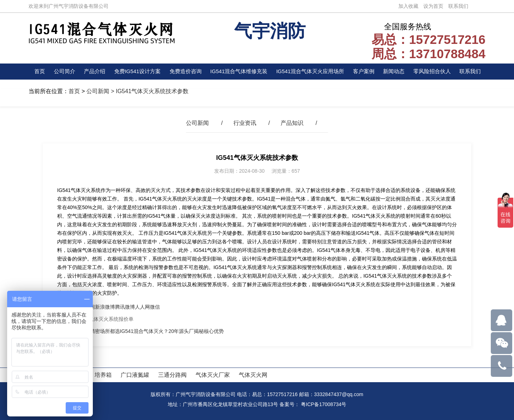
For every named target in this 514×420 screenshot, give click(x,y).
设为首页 (433, 6)
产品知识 (292, 123)
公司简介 (64, 72)
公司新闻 (98, 91)
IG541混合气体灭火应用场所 (312, 72)
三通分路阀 (172, 375)
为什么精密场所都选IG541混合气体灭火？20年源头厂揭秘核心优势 (150, 331)
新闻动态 (396, 72)
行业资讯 (245, 123)
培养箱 (103, 375)
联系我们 (458, 6)
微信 (155, 307)
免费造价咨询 (185, 72)
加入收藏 (408, 6)
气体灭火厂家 (213, 375)
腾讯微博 (125, 307)
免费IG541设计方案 (136, 72)
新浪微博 (105, 307)
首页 (40, 72)
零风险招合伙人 (434, 72)
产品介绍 (93, 72)
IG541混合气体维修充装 (239, 72)
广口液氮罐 (135, 375)
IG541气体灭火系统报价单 (104, 319)
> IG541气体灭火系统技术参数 (149, 91)
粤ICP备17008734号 (324, 404)
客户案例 (367, 72)
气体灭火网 (253, 375)
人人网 (142, 307)
